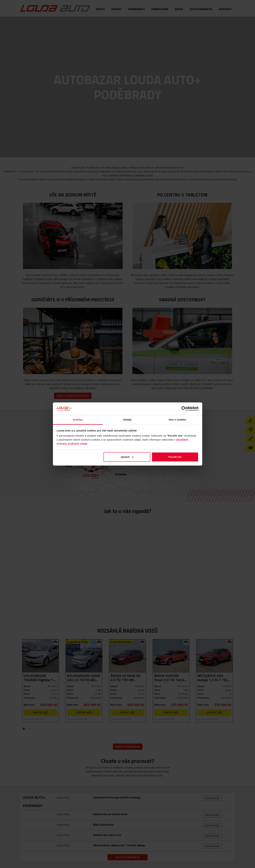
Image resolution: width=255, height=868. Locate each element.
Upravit (127, 457)
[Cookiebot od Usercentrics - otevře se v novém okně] (184, 409)
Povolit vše (175, 457)
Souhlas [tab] (78, 420)
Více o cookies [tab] (177, 420)
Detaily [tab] (128, 420)
